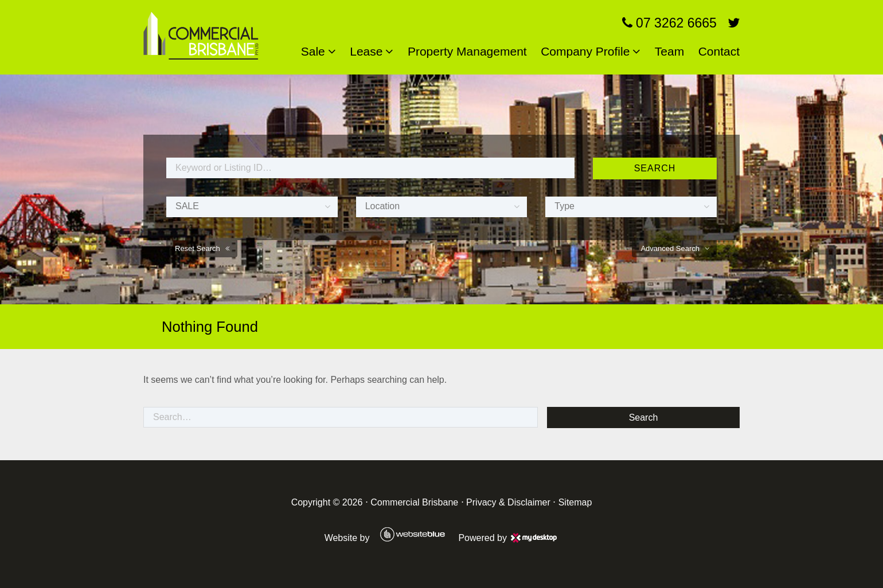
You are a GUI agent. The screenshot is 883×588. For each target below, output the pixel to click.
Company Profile (585, 51)
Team (669, 51)
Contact (719, 51)
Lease (366, 51)
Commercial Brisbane (414, 502)
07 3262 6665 (669, 23)
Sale (313, 51)
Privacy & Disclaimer (508, 502)
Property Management (467, 51)
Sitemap (575, 502)
